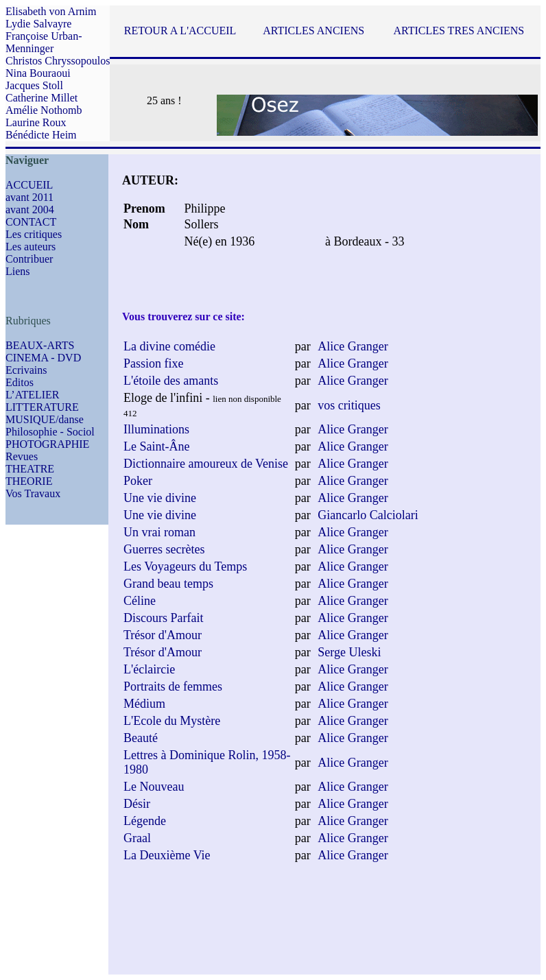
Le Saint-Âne (156, 446)
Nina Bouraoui (38, 73)
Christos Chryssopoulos (58, 61)
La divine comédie (169, 346)
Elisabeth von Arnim (51, 11)
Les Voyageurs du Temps (185, 566)
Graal (137, 838)
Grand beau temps (168, 584)
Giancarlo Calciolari (368, 515)
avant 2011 (29, 197)
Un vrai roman (159, 532)
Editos (20, 382)
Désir (137, 804)
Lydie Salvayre (38, 24)
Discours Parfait (163, 618)
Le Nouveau (154, 787)
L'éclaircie (149, 669)
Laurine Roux (36, 122)
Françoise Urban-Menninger (44, 42)
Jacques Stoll (34, 85)
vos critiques (349, 405)
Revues (22, 456)
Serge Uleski (349, 652)
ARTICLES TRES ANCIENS (459, 31)
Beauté (141, 738)
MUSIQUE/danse (45, 419)
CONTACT (31, 222)
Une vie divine (160, 498)
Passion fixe (154, 363)
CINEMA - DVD (43, 358)
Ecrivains (26, 370)
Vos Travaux (33, 493)
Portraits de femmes (173, 686)
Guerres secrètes (164, 549)
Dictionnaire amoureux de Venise (206, 464)
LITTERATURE (42, 407)
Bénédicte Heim (41, 135)
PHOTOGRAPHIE (47, 444)
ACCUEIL (29, 185)
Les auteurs (31, 247)
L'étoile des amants (171, 381)
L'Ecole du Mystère (172, 721)
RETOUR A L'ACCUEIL (180, 31)
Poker (138, 481)
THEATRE (30, 469)
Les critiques (34, 234)
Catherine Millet (41, 98)
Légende (145, 821)
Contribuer (29, 259)
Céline (140, 601)
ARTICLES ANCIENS (313, 31)
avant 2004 (30, 210)
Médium (144, 704)
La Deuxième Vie (167, 855)
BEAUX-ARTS (40, 345)
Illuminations (156, 429)
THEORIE (29, 481)
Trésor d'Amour (163, 635)
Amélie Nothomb (44, 110)
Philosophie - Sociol (50, 432)
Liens (18, 271)
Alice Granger (353, 346)
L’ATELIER (33, 395)
